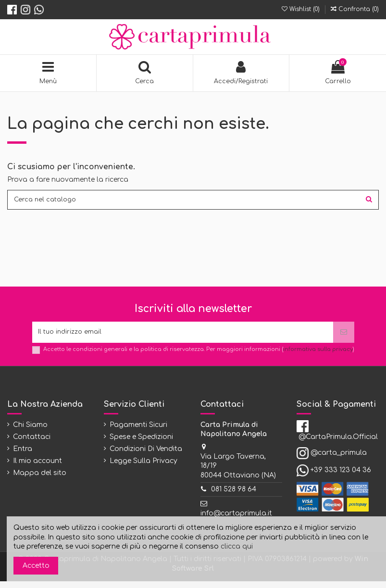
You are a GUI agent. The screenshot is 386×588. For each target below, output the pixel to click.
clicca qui (237, 546)
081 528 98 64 (234, 496)
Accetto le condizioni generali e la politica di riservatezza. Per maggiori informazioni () (199, 356)
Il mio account (37, 468)
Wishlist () (302, 9)
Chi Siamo (30, 432)
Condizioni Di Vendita (146, 456)
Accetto (36, 566)
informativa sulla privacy (318, 356)
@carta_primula (339, 459)
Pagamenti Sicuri (138, 432)
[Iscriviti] (344, 338)
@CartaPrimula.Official (338, 444)
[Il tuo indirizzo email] (183, 338)
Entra (23, 456)
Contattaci (32, 444)
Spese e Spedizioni (141, 444)
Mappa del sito (40, 480)
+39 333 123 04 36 (341, 477)
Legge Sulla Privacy (143, 468)
